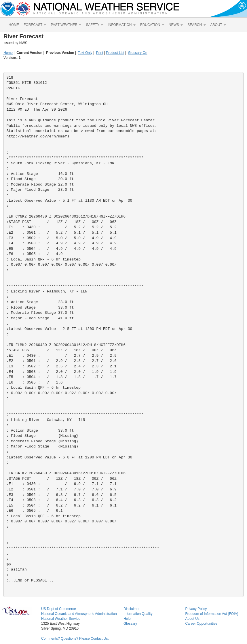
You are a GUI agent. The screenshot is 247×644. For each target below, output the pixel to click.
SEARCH (196, 25)
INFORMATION (121, 25)
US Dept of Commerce (59, 609)
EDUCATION (152, 25)
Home (8, 53)
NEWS (176, 25)
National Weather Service (61, 619)
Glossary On (138, 53)
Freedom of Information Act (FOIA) (212, 614)
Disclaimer (132, 609)
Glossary (130, 624)
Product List (115, 53)
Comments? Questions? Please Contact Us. (75, 639)
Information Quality (138, 614)
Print (100, 53)
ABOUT (218, 25)
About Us (192, 619)
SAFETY (94, 25)
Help (127, 619)
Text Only (85, 53)
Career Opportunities (201, 624)
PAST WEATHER (66, 25)
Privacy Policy (196, 609)
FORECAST (35, 25)
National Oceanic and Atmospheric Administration (79, 614)
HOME (14, 25)
